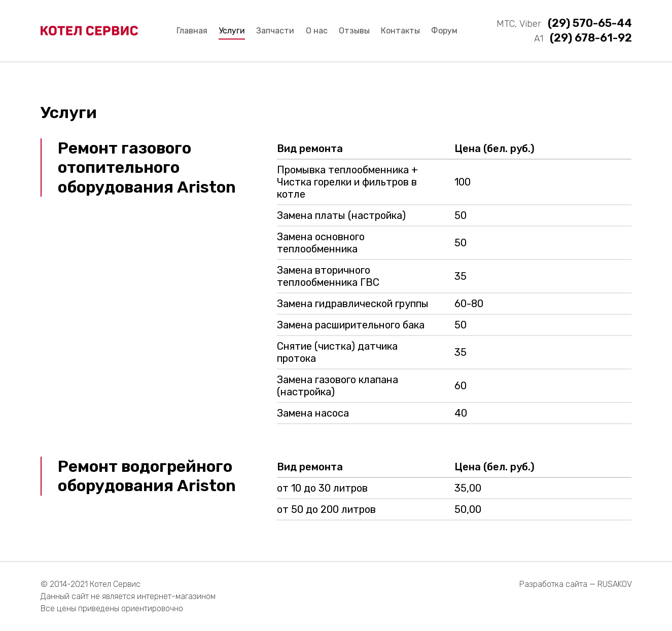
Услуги (232, 31)
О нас (317, 31)
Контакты (400, 31)
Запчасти (275, 31)
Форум (444, 31)
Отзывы (354, 31)
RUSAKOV (615, 584)
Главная (192, 31)
